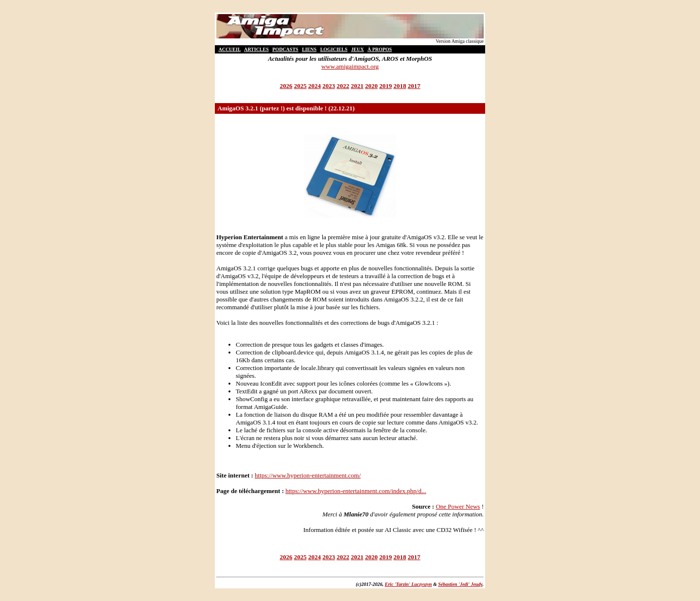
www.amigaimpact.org (350, 66)
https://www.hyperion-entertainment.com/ (308, 475)
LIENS (309, 49)
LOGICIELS (334, 49)
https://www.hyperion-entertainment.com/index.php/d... (356, 491)
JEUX (357, 49)
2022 (343, 86)
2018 (400, 86)
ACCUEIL (229, 49)
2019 (385, 86)
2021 (357, 86)
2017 (414, 86)
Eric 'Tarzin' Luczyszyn (409, 584)
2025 (300, 86)
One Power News (458, 506)
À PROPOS (380, 49)
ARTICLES (256, 49)
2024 (315, 86)
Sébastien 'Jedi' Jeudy (460, 584)
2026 (286, 86)
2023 (329, 86)
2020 (371, 86)
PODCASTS (285, 49)
